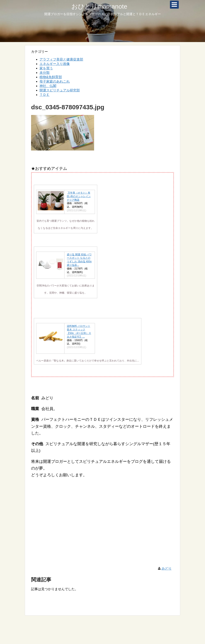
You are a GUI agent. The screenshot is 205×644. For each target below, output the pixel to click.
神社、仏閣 (48, 86)
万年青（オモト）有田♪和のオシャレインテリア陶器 (79, 196)
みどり (167, 568)
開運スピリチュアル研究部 (60, 90)
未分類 (45, 73)
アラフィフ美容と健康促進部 (61, 59)
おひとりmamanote (99, 6)
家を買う (46, 68)
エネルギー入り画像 (55, 64)
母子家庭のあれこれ (55, 81)
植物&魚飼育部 (51, 77)
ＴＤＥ (45, 95)
